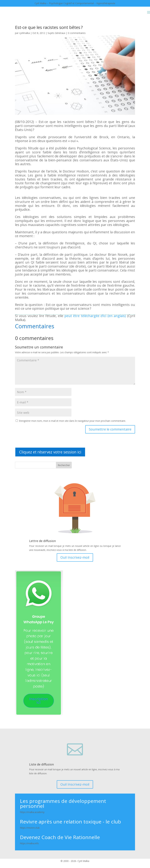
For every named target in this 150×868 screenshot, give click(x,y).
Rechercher (64, 465)
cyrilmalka (24, 33)
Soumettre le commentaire (110, 429)
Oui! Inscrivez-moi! (75, 557)
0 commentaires (77, 33)
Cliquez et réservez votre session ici (50, 452)
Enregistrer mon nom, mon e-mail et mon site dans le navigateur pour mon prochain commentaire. (72, 421)
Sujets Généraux (56, 33)
